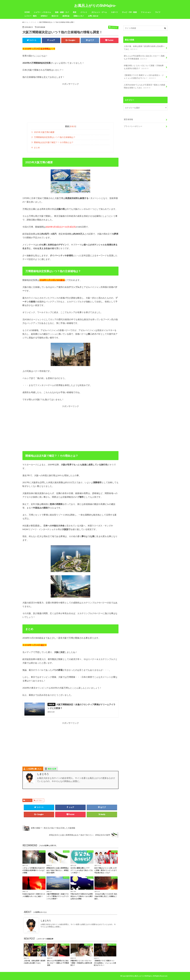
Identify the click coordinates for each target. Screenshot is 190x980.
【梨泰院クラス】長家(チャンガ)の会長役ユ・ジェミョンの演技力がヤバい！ (144, 77)
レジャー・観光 (31, 16)
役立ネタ (55, 16)
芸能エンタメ (79, 16)
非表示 (73, 126)
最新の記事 (52, 769)
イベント (84, 12)
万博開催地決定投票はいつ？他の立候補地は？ (54, 137)
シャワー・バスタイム (42, 12)
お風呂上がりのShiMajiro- (95, 5)
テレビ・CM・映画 (129, 12)
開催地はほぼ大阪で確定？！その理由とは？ (53, 142)
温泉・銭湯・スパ (62, 12)
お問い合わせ (93, 16)
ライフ (158, 12)
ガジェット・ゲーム (99, 12)
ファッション (146, 12)
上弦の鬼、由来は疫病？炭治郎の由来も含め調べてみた (144, 48)
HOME (27, 12)
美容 (75, 12)
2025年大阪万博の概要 (43, 132)
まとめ (36, 147)
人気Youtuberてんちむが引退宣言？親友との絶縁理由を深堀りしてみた (144, 86)
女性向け (44, 16)
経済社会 (66, 16)
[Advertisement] (70, 104)
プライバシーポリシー (133, 126)
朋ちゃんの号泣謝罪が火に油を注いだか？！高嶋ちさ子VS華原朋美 (144, 57)
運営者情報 (128, 119)
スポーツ (114, 12)
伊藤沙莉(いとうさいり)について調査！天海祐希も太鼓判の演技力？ (144, 67)
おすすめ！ (39, 800)
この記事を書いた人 (34, 769)
